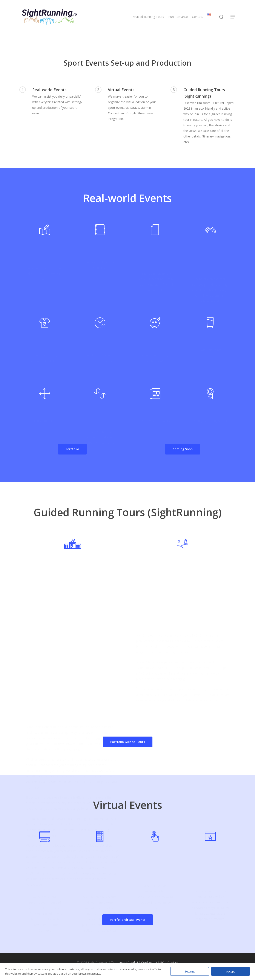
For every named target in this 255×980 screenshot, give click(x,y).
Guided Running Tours (149, 17)
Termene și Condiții (124, 963)
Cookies (147, 963)
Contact (197, 17)
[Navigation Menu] (233, 17)
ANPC (160, 963)
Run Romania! (178, 17)
